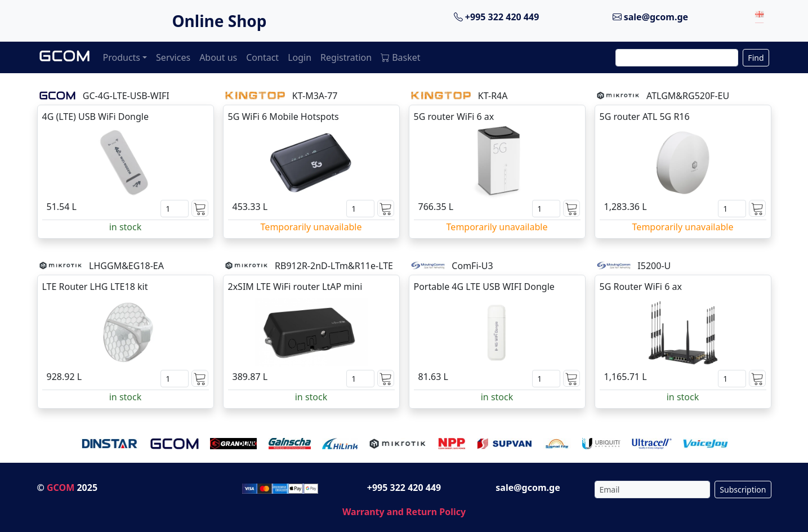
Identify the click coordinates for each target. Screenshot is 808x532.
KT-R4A (493, 96)
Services (173, 57)
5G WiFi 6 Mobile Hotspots (284, 117)
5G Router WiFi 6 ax (641, 287)
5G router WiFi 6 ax (454, 117)
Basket (400, 57)
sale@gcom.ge (651, 17)
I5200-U (654, 266)
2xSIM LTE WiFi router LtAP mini (295, 287)
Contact (262, 57)
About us (218, 57)
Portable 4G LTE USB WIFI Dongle (484, 287)
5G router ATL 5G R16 (645, 117)
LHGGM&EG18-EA (126, 266)
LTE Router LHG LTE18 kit (95, 287)
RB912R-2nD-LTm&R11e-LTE (334, 266)
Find (756, 58)
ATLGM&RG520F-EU (688, 96)
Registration (346, 57)
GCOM (61, 488)
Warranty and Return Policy (404, 512)
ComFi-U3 (472, 266)
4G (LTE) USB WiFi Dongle (95, 117)
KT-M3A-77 (315, 96)
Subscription (743, 489)
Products (122, 57)
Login (300, 57)
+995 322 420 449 (497, 17)
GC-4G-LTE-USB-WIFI (126, 96)
